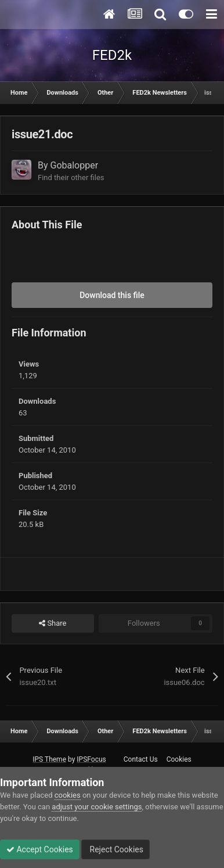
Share (53, 623)
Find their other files (71, 177)
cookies (68, 795)
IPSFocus (91, 759)
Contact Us (141, 759)
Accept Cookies (40, 849)
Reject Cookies (115, 849)
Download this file (112, 295)
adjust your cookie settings (97, 807)
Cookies (179, 759)
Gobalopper (75, 165)
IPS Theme (49, 759)
